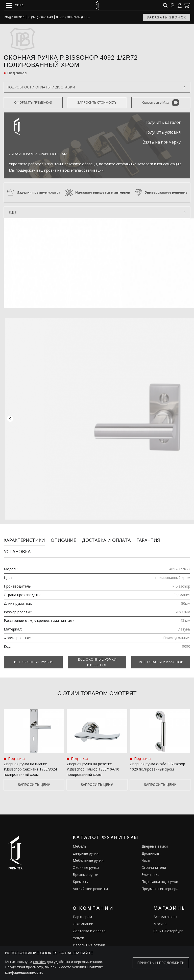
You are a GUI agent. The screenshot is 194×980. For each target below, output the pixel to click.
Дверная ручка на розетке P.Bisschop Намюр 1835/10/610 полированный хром (93, 756)
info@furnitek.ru (15, 17)
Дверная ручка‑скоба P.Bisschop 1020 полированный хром (158, 753)
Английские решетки (90, 875)
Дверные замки (155, 833)
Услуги (78, 925)
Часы (146, 847)
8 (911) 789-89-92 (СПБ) (73, 17)
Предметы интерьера (160, 875)
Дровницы (150, 840)
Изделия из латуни (89, 932)
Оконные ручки (86, 854)
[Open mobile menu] (15, 5)
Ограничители (154, 854)
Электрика (150, 861)
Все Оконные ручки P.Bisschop (97, 649)
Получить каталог (163, 122)
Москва (160, 911)
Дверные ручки (86, 840)
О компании (83, 911)
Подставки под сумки (160, 868)
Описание (63, 527)
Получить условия (163, 132)
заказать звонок (167, 17)
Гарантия (148, 527)
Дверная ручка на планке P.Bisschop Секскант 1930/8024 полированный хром (30, 756)
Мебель (80, 833)
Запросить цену (34, 771)
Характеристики (24, 527)
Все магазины (165, 904)
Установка (17, 538)
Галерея (80, 939)
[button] (10, 412)
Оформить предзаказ (33, 102)
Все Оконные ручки (33, 649)
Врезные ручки (86, 861)
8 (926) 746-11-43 (41, 17)
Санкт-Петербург (168, 918)
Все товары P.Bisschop (161, 649)
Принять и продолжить (161, 963)
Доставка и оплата (106, 527)
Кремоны (81, 868)
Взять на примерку (162, 142)
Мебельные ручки (88, 847)
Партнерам (82, 904)
